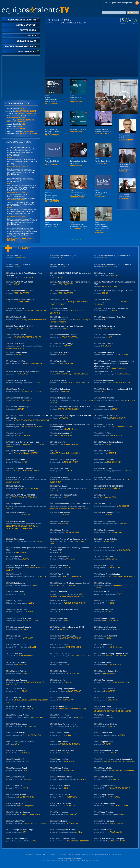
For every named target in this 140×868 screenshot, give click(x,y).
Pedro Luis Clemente (22, 812)
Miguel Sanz (18, 504)
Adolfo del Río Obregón (67, 460)
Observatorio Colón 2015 (23, 291)
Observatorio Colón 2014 (67, 291)
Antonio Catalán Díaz (110, 671)
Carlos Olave (107, 645)
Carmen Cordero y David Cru (113, 317)
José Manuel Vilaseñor (23, 627)
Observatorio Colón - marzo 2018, (78, 195)
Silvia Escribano (64, 389)
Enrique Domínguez (109, 786)
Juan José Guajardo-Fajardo (113, 839)
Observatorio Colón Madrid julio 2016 (116, 264)
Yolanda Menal (63, 556)
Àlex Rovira (18, 803)
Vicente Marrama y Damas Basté (115, 308)
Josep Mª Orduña (108, 794)
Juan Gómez (107, 706)
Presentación (19, 433)
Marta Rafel (62, 308)
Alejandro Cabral (108, 803)
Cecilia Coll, (22, 111)
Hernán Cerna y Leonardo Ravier (115, 654)
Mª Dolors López (20, 724)
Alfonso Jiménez (20, 794)
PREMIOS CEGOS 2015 (23, 282)
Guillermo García (108, 326)
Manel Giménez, (16, 109)
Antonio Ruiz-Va (20, 671)
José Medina (63, 742)
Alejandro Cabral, (22, 134)
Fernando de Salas (109, 539)
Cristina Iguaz (63, 317)
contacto (131, 2)
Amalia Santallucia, (16, 124)
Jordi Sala (17, 636)
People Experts (20, 335)
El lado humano (81, 854)
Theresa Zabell (107, 556)
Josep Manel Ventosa (66, 689)
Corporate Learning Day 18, (78, 163)
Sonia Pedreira (19, 733)
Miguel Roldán (19, 759)
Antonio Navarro (108, 273)
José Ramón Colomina (111, 574)
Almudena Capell (20, 768)
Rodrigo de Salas (64, 398)
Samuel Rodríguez (21, 839)
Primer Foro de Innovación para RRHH (117, 389)
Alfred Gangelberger (65, 343)
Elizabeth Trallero (20, 352)
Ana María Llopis (108, 521)
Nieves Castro (107, 777)
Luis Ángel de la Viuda (66, 830)
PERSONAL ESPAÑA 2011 (24, 468)
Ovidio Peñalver (108, 407)
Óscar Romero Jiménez (67, 724)
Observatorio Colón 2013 (23, 326)
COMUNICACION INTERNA (25, 424)
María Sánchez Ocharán (67, 839)
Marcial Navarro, (16, 129)
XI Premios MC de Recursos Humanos (73, 539)
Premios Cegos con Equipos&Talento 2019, (103, 100)
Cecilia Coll (62, 380)
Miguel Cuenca (107, 742)
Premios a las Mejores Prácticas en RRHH (74, 415)
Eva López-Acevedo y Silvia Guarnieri (117, 759)
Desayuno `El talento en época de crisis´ (74, 583)
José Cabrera (63, 530)
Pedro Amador (63, 698)
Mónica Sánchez (20, 609)
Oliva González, (125, 196)
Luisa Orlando (19, 777)
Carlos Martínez (108, 380)
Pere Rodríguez (108, 821)
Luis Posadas (63, 618)
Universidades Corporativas (24, 451)
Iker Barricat (62, 601)
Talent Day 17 (19, 255)
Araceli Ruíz (62, 592)
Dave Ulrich (106, 583)
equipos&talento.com (117, 2)
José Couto (106, 504)
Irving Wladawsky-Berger (23, 830)
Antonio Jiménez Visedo (111, 335)
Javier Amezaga (108, 530)
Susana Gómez (64, 794)
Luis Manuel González (110, 750)
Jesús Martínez (20, 521)
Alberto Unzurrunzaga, (21, 131)
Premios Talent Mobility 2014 (25, 300)
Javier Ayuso (63, 565)
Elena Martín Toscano (110, 415)
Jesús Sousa (19, 592)
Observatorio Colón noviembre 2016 (116, 255)
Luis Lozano (62, 821)
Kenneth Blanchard (109, 636)
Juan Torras (106, 662)
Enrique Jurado (20, 317)
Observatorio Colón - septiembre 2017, (78, 227)
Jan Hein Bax (63, 759)
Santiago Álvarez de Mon (23, 742)
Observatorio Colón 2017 (67, 255)
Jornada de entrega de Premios (70, 326)
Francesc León (19, 460)
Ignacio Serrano (20, 574)
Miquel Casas (63, 706)
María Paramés (108, 398)
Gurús (71, 854)
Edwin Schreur (107, 565)
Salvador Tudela (20, 689)
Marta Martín (63, 300)
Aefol (103, 495)
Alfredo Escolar (63, 645)
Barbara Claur (19, 821)
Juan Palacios (107, 812)
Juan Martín (18, 698)
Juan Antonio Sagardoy (67, 636)
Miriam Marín (107, 300)
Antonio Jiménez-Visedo (67, 495)
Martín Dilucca (107, 433)
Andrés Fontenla (64, 468)
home (105, 2)
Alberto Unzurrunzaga (22, 706)
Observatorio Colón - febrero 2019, (103, 131)
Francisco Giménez (109, 724)
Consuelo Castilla (109, 618)
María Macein (19, 308)
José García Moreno (66, 750)
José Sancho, (22, 113)
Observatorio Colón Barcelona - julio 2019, (53, 132)
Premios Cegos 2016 (22, 264)
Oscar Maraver (63, 477)
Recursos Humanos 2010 (68, 609)
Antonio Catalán (20, 662)
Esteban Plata (63, 715)
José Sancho (19, 389)
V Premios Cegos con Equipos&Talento (117, 291)
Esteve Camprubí (20, 680)
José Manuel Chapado (22, 407)
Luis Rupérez (107, 830)
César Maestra (63, 733)
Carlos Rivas (19, 486)
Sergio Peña (106, 451)
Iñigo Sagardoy (64, 574)
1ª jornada (17, 601)
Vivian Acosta (19, 343)
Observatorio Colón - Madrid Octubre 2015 (75, 282)
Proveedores (61, 854)
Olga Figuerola (107, 680)
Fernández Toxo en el (22, 618)
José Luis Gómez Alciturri (24, 477)
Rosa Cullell (62, 662)
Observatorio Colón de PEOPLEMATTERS (75, 504)
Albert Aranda (63, 812)
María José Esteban (21, 715)
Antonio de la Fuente (110, 601)
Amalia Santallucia (109, 627)
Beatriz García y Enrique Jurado (26, 442)
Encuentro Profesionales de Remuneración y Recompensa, (52, 197)
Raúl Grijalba (63, 768)
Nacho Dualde (107, 609)
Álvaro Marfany (19, 361)
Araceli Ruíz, (21, 121)
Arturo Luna (106, 477)
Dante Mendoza (108, 352)
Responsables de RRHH (32, 854)
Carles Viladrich (20, 556)
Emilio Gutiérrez (64, 786)
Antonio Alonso (107, 424)
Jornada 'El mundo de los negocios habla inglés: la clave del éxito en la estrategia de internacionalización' (114, 363)
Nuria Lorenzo (19, 583)
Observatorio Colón (65, 433)
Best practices (116, 854)
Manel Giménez (20, 380)
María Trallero (63, 352)
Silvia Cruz (18, 786)
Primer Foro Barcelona (23, 398)
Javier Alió (62, 361)
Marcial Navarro (20, 645)
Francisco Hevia (108, 548)
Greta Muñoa (107, 371)
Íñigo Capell (62, 486)
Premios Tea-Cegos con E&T (25, 565)
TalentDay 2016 (64, 264)
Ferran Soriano (63, 521)
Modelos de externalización (112, 442)
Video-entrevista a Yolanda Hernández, (21, 117)
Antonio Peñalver (64, 654)
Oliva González (108, 460)
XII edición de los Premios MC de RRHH (74, 407)
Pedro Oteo (62, 671)
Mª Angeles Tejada (65, 777)
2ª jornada (106, 592)
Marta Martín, (22, 234)
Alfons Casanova (108, 689)
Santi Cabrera (107, 343)
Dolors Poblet (107, 768)
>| (94, 239)
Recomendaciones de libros (99, 854)
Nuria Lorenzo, (16, 126)
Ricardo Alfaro (19, 750)
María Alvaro (107, 715)
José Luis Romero (65, 803)
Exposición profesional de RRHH (71, 627)
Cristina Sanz (107, 468)
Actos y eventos (49, 854)
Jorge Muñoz (107, 733)
